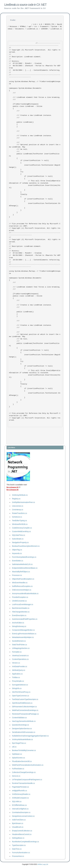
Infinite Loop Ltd (43, 864)
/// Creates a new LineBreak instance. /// (31, 117)
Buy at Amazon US (12, 487)
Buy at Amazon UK (13, 490)
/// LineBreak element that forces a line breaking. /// (35, 99)
